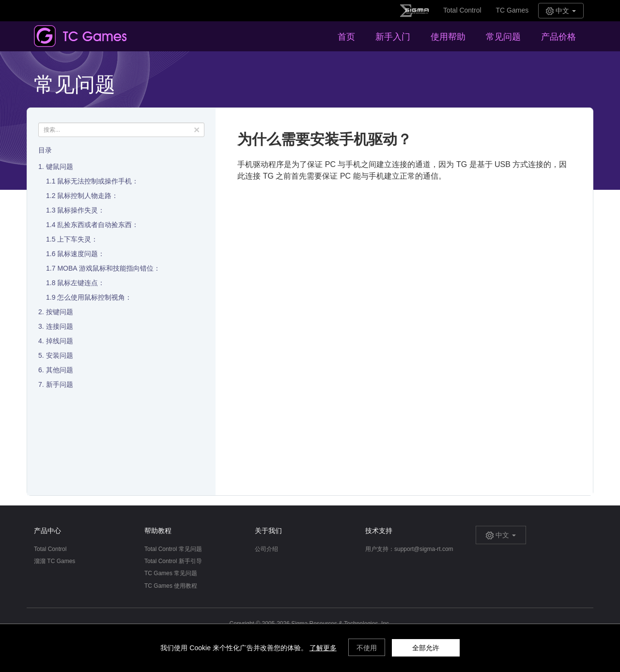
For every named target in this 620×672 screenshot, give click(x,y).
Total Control (462, 10)
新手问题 (60, 384)
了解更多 (323, 648)
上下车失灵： (77, 239)
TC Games (512, 10)
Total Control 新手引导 (173, 561)
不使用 (367, 648)
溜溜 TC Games (54, 561)
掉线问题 (60, 341)
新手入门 (393, 37)
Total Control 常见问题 (173, 549)
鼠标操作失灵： (81, 210)
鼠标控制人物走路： (88, 196)
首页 (346, 37)
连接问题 (60, 326)
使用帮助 (448, 37)
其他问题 (60, 370)
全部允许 (426, 648)
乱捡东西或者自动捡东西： (98, 225)
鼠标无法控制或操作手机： (98, 181)
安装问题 (60, 355)
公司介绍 (266, 549)
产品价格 (558, 37)
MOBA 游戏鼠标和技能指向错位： (108, 268)
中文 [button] (561, 11)
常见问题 (503, 37)
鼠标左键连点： (81, 283)
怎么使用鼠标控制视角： (94, 297)
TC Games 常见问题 (171, 573)
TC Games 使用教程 (171, 586)
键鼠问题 (60, 167)
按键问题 (60, 312)
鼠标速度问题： (81, 254)
